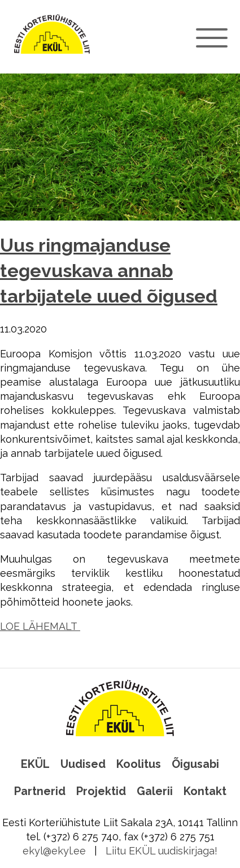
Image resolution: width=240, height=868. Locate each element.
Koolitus (139, 764)
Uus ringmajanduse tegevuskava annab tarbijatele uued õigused (109, 271)
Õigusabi (195, 764)
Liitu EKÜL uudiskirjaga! (162, 851)
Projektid (101, 791)
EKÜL (35, 764)
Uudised (83, 764)
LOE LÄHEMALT (40, 626)
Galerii (155, 791)
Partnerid (40, 791)
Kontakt (205, 791)
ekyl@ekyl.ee (54, 851)
